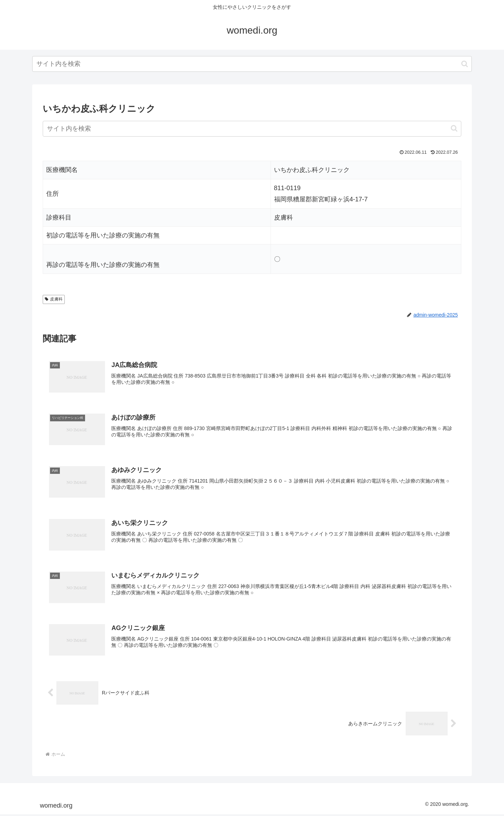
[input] (252, 64)
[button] (465, 64)
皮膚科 (54, 299)
